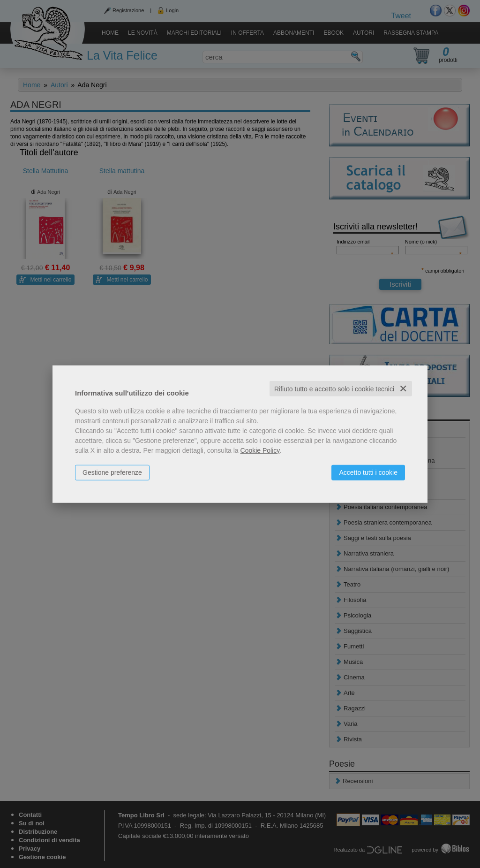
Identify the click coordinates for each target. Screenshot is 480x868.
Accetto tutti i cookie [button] (368, 472)
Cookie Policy (260, 450)
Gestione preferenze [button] (112, 472)
